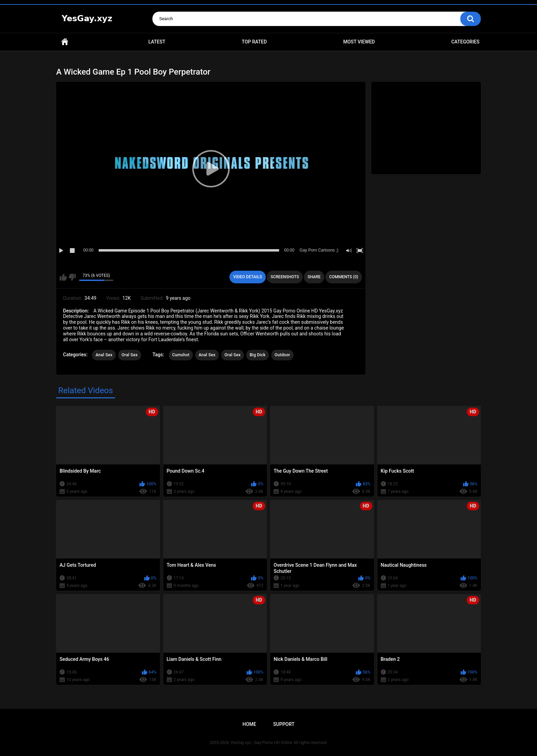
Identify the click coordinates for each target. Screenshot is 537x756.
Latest (157, 42)
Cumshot (181, 355)
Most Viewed (359, 42)
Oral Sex (130, 355)
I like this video (63, 277)
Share (314, 277)
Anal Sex (104, 355)
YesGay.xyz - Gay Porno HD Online (261, 743)
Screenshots (285, 277)
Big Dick (258, 355)
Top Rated (254, 42)
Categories (465, 42)
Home (65, 42)
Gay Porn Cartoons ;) (319, 250)
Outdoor (283, 355)
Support (284, 724)
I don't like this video (72, 277)
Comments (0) (344, 277)
